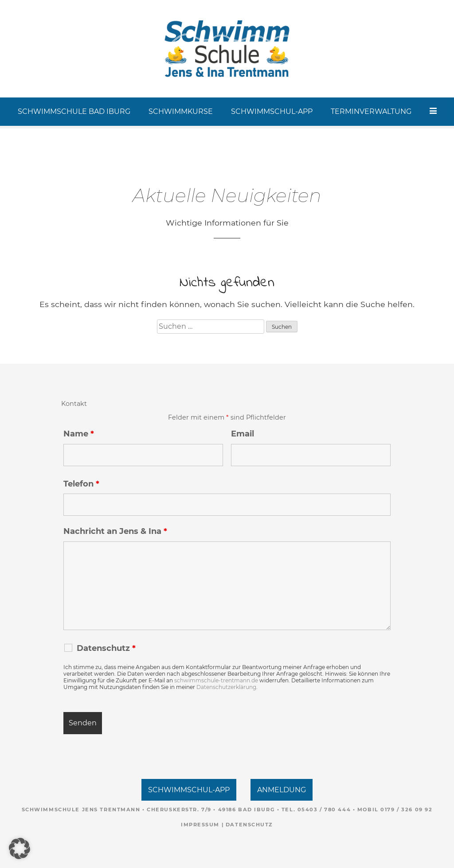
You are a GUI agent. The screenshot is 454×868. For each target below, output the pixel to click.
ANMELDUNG (282, 790)
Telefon (81, 484)
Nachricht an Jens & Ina (115, 531)
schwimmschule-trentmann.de (216, 680)
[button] (20, 849)
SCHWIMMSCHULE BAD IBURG (74, 111)
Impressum (200, 825)
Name (79, 434)
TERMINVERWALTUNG (372, 111)
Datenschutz (249, 825)
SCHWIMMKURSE (181, 111)
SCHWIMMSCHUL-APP (272, 111)
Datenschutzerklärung (226, 687)
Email (243, 434)
